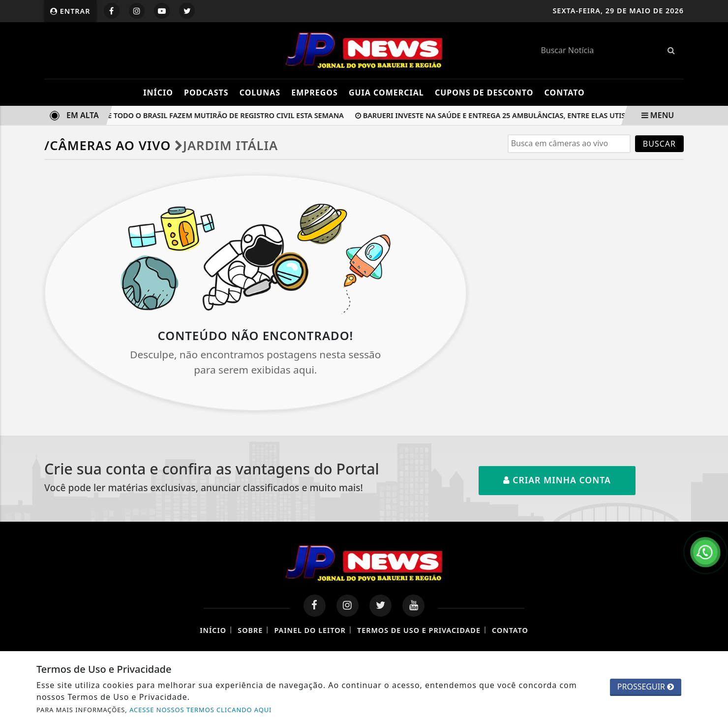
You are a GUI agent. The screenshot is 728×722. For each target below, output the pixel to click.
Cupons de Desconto (484, 93)
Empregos (315, 93)
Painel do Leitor (310, 630)
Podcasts (206, 93)
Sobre (250, 630)
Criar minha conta (557, 480)
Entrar (70, 11)
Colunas (260, 93)
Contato (565, 93)
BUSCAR (659, 144)
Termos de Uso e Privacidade (419, 630)
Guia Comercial (386, 93)
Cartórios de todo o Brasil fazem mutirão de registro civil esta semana (203, 115)
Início (158, 93)
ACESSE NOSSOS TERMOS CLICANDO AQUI (200, 710)
